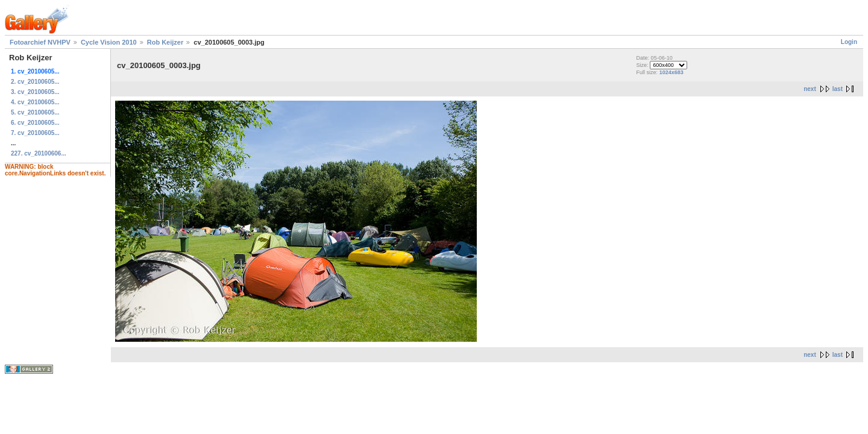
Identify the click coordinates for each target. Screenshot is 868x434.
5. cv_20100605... (35, 112)
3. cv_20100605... (35, 92)
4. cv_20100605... (35, 102)
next (810, 89)
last (838, 89)
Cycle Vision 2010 (109, 42)
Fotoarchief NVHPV (40, 42)
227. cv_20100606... (39, 153)
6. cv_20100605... (35, 123)
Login (849, 42)
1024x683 (671, 72)
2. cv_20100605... (35, 82)
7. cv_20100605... (35, 133)
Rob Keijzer (165, 42)
